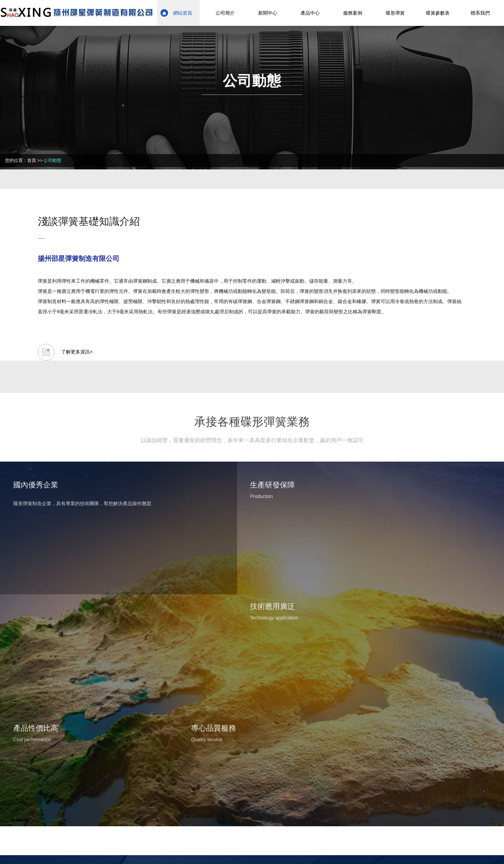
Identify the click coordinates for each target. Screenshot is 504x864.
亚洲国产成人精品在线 (305, 854)
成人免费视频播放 (83, 824)
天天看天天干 (178, 854)
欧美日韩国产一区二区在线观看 (307, 848)
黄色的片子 (212, 842)
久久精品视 (403, 848)
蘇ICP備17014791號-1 (143, 774)
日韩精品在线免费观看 (154, 830)
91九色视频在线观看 (160, 812)
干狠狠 (300, 818)
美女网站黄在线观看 (113, 812)
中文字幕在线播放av (409, 812)
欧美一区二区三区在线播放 (373, 842)
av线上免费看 (32, 848)
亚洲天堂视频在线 (208, 836)
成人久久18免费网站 (218, 854)
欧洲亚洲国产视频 (145, 848)
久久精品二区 (467, 842)
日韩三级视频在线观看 (401, 824)
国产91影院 (226, 830)
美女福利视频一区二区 (64, 812)
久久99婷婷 (141, 824)
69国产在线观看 (261, 854)
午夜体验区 (397, 854)
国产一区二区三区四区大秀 (259, 836)
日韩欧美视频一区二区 (357, 854)
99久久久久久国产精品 (453, 824)
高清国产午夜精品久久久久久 (353, 812)
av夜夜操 (175, 836)
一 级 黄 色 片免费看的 (317, 842)
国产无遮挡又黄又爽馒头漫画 (416, 830)
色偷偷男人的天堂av (50, 854)
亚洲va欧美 (145, 861)
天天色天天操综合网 (482, 812)
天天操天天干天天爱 (296, 812)
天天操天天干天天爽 (97, 854)
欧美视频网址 (307, 830)
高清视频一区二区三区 (234, 818)
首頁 (32, 160)
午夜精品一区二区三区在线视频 (452, 848)
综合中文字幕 (255, 848)
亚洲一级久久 (69, 818)
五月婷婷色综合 (342, 830)
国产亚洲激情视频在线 (313, 824)
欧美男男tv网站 (113, 861)
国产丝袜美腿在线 (106, 818)
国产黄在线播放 (357, 824)
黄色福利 (10, 861)
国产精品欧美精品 (141, 854)
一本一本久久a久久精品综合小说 (202, 848)
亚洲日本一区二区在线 (334, 818)
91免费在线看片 (429, 854)
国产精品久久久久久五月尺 (256, 824)
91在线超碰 (110, 848)
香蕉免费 (116, 824)
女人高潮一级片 (440, 818)
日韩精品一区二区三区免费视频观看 (330, 836)
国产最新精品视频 (67, 842)
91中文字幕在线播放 (427, 842)
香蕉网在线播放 (483, 836)
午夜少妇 (492, 854)
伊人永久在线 (196, 830)
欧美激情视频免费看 (140, 836)
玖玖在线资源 (79, 861)
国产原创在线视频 (187, 818)
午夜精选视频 (46, 824)
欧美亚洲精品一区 (41, 861)
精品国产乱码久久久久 (185, 861)
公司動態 (52, 160)
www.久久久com (147, 818)
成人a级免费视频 (55, 836)
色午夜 (467, 818)
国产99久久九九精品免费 (212, 812)
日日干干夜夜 (257, 812)
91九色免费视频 (389, 836)
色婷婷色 (372, 830)
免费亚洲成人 (33, 830)
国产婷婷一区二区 (246, 842)
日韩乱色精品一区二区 (27, 818)
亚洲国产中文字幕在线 (265, 830)
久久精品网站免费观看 (24, 805)
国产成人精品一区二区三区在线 (190, 824)
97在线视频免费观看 (22, 842)
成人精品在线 (275, 818)
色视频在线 (21, 836)
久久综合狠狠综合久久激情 (390, 818)
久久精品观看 (464, 854)
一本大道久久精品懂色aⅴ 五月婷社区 (157, 842)
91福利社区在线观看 (72, 848)
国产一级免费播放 (107, 830)
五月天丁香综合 (68, 830)
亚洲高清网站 (466, 830)
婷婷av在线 (446, 812)
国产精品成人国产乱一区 (436, 836)
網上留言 (43, 735)
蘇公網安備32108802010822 (200, 774)
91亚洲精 (279, 842)
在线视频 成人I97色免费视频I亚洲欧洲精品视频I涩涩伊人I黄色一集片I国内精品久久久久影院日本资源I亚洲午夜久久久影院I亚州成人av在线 (146, 799)
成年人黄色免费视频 (365, 848)
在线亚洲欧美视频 (96, 836)
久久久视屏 (102, 842)
